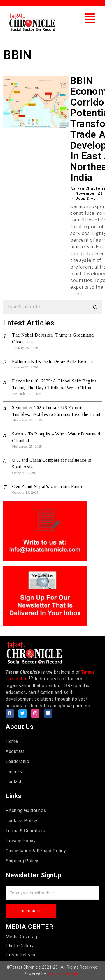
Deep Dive (86, 198)
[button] (90, 18)
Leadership (17, 761)
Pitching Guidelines (26, 810)
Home (12, 741)
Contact (14, 782)
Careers (14, 772)
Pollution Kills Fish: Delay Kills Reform (52, 361)
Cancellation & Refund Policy (36, 851)
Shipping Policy (22, 861)
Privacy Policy (21, 841)
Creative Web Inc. (65, 974)
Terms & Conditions (26, 831)
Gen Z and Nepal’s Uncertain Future (48, 487)
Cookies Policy (21, 821)
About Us (15, 751)
